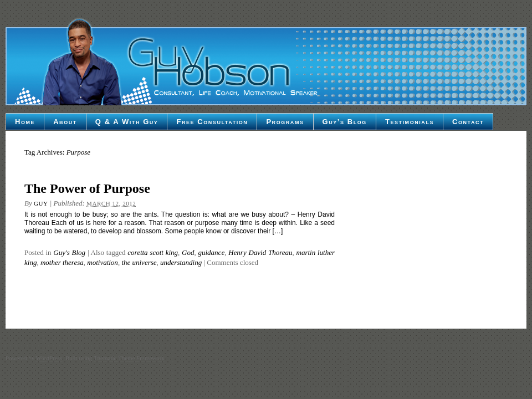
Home (25, 122)
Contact (468, 122)
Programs (285, 122)
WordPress (49, 358)
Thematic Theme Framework (129, 358)
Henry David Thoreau (260, 252)
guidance (212, 252)
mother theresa (62, 262)
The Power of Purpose (87, 188)
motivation (103, 262)
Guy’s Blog (345, 122)
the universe (139, 262)
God (188, 252)
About (65, 122)
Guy (41, 203)
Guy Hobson (266, 61)
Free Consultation (212, 122)
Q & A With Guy (127, 122)
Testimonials (410, 122)
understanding (181, 262)
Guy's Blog (69, 252)
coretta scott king (153, 252)
